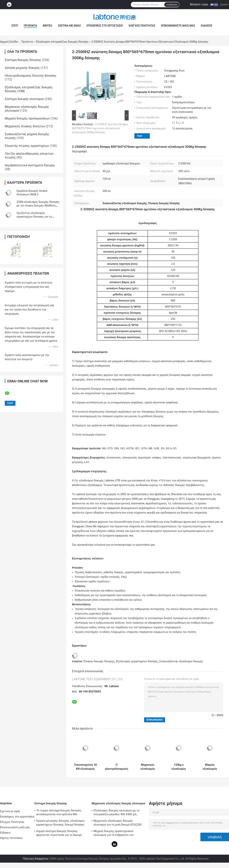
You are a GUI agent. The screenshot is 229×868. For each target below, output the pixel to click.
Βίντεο (47, 26)
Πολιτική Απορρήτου (36, 859)
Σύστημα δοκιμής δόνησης (23, 60)
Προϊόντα (31, 26)
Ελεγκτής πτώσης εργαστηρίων (27, 146)
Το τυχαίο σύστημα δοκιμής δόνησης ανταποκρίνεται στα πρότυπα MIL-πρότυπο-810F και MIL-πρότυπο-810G (59, 813)
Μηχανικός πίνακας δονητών (25, 126)
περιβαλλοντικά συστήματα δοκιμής (30, 165)
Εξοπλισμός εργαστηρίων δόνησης (137, 661)
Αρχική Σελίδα (9, 42)
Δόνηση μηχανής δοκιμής (22, 68)
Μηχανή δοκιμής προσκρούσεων (27, 118)
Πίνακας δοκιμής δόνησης (99, 661)
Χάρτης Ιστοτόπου (11, 838)
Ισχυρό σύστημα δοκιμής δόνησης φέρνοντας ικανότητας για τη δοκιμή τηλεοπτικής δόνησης (59, 834)
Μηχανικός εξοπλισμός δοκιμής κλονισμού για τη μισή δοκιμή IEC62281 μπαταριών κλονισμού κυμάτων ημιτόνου (119, 823)
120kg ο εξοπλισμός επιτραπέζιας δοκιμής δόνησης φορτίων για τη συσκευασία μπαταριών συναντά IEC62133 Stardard (179, 767)
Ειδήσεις (207, 26)
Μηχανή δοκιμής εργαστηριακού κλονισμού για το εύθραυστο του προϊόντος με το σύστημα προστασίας (117, 834)
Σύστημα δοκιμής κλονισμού (24, 99)
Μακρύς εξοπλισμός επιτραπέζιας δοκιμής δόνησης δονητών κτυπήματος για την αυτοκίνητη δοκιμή (210, 767)
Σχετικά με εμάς (69, 26)
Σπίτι (15, 26)
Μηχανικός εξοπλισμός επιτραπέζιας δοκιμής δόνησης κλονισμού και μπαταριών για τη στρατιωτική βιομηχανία (148, 767)
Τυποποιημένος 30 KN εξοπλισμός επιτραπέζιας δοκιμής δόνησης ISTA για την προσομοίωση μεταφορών (85, 767)
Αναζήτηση (172, 5)
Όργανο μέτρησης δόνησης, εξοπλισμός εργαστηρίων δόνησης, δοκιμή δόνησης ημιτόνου (60, 823)
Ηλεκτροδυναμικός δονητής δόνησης (31, 76)
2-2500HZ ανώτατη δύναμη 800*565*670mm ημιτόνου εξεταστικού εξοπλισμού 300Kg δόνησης (100, 128)
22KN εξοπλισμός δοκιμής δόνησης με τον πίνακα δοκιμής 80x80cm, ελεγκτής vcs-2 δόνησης (38, 206)
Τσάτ (140, 136)
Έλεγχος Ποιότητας (142, 26)
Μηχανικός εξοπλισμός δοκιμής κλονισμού (118, 803)
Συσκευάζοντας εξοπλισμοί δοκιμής (181, 661)
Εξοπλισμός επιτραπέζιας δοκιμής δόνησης (62, 42)
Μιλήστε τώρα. (199, 4)
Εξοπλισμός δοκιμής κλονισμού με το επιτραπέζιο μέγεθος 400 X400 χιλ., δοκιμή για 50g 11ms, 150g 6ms (116, 813)
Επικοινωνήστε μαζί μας (178, 26)
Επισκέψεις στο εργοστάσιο (105, 26)
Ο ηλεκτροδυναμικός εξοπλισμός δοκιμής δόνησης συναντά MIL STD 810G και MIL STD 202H (117, 767)
